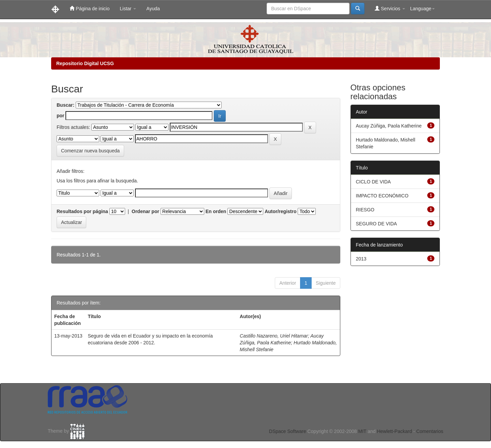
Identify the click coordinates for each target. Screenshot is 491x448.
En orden (216, 211)
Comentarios (430, 431)
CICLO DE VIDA (374, 182)
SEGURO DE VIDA (377, 224)
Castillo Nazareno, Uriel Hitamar (274, 336)
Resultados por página (82, 211)
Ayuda (153, 9)
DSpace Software (288, 431)
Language (422, 9)
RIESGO (365, 210)
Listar (128, 9)
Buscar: (65, 105)
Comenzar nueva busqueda (90, 151)
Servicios (390, 8)
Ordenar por (145, 211)
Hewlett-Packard (394, 431)
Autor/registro (280, 211)
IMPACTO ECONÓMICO (382, 196)
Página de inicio (90, 8)
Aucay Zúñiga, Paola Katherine (389, 126)
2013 (361, 259)
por (61, 116)
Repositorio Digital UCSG (85, 63)
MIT (362, 431)
